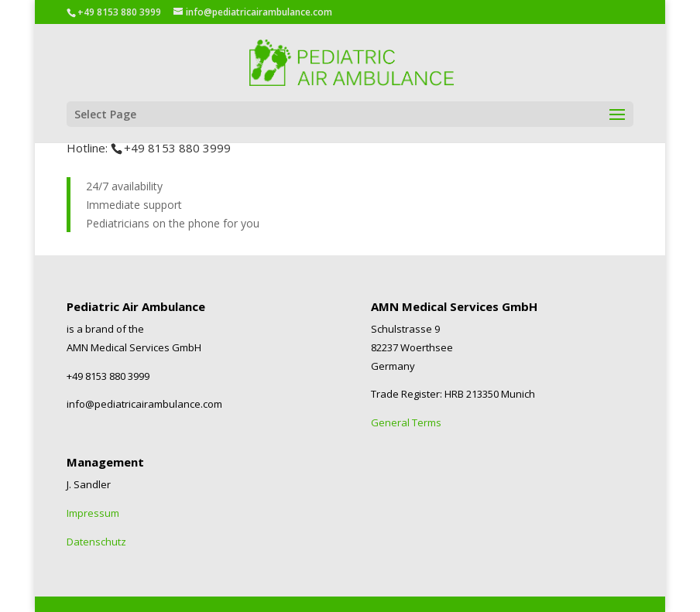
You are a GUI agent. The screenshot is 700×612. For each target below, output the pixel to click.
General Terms (406, 422)
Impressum (93, 513)
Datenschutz (96, 542)
